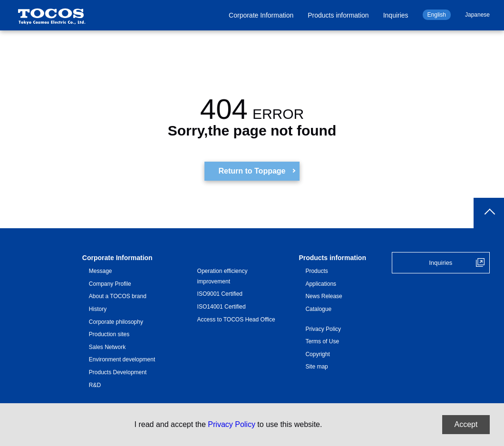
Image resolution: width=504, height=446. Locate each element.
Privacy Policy (323, 329)
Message (101, 271)
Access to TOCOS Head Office (236, 320)
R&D (95, 385)
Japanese (477, 15)
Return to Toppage (252, 171)
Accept (466, 424)
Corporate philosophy (116, 322)
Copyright (317, 354)
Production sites (109, 334)
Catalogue (318, 309)
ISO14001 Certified (222, 307)
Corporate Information (261, 15)
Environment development (122, 359)
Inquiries (396, 15)
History (98, 309)
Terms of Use (322, 341)
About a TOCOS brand (118, 296)
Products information (338, 15)
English (437, 15)
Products (316, 271)
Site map (316, 367)
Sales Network (107, 347)
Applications (321, 284)
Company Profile (110, 284)
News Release (324, 296)
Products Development (118, 372)
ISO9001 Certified (220, 294)
